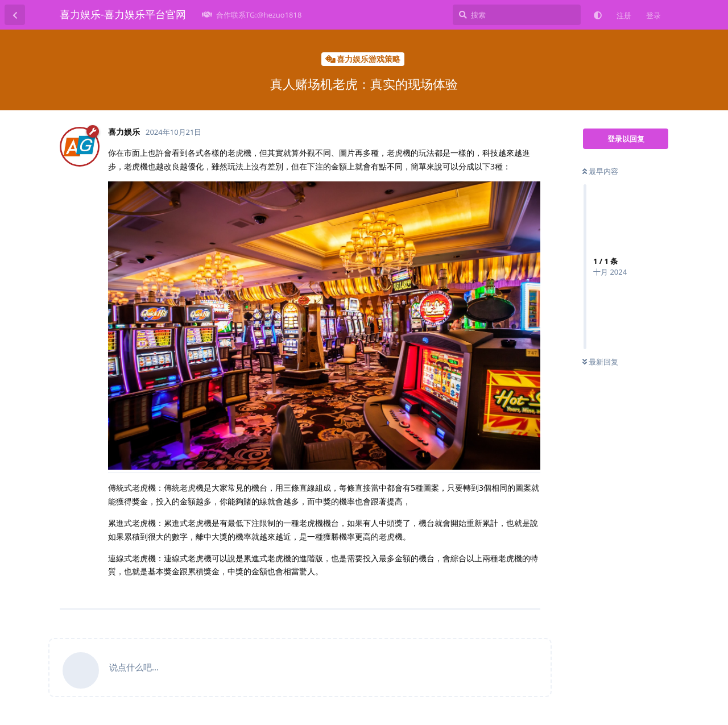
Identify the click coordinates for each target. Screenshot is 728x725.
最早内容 (600, 171)
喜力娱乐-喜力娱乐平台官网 (123, 14)
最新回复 (600, 362)
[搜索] (517, 15)
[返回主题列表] (15, 15)
